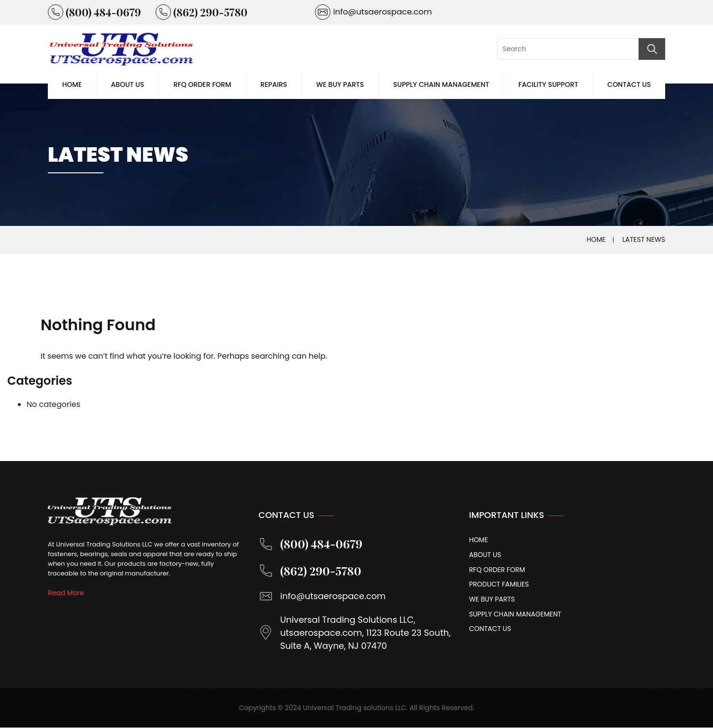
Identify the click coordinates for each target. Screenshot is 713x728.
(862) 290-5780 (311, 571)
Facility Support (548, 84)
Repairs (274, 84)
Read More (66, 593)
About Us (128, 84)
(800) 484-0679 (311, 544)
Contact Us (629, 84)
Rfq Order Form (202, 84)
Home (72, 84)
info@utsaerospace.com (323, 597)
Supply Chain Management (441, 84)
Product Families (499, 585)
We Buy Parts (340, 84)
